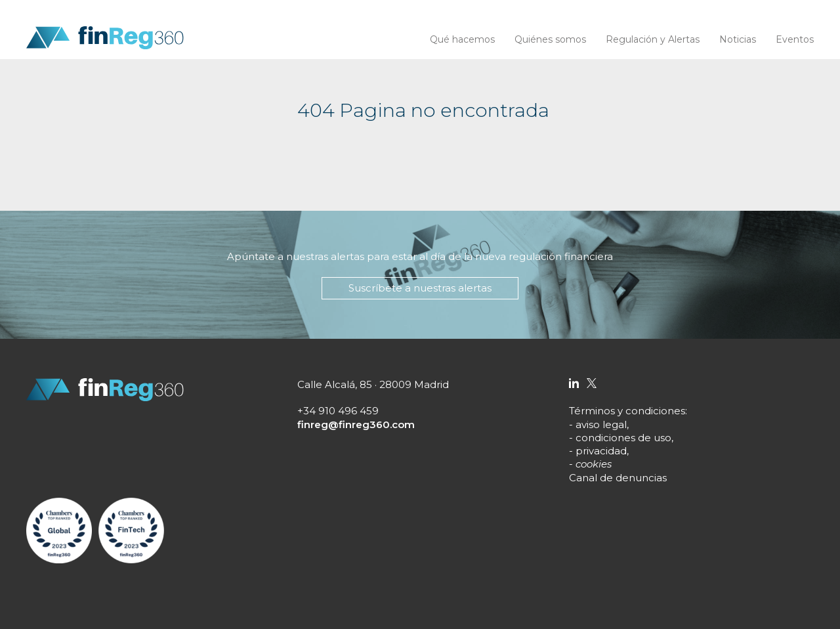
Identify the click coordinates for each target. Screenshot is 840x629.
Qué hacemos (462, 39)
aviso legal (601, 424)
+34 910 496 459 (338, 411)
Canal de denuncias (618, 478)
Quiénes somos (550, 39)
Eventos (795, 39)
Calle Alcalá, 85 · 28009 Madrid (373, 384)
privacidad (601, 451)
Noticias (738, 39)
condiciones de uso (623, 438)
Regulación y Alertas (653, 39)
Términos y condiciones (627, 411)
